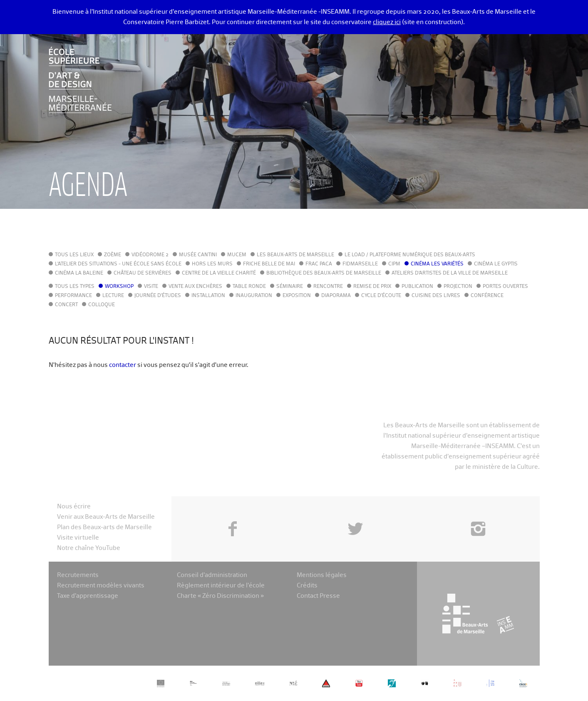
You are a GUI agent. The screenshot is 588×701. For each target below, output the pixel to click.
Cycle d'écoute (381, 296)
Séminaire (290, 287)
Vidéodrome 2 (150, 255)
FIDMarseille (360, 264)
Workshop (119, 287)
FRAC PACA (319, 264)
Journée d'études (158, 296)
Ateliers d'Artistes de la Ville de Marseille (450, 273)
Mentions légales (322, 575)
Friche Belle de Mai (269, 264)
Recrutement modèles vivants (101, 586)
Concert (66, 305)
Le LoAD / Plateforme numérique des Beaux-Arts (410, 255)
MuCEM (237, 255)
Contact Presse (318, 596)
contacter (123, 365)
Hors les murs (212, 264)
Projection (458, 287)
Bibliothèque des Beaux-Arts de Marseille (324, 273)
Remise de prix (372, 287)
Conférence (487, 296)
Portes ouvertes (505, 287)
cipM (394, 264)
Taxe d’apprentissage (88, 596)
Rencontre (328, 287)
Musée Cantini (198, 255)
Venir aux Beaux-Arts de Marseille (106, 517)
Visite (151, 287)
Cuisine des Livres (436, 296)
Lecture (113, 296)
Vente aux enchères (195, 287)
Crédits (307, 586)
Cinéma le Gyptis (496, 264)
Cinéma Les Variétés (437, 264)
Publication (417, 287)
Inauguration (254, 296)
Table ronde (249, 287)
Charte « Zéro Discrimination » (220, 596)
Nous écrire (74, 507)
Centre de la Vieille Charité (219, 273)
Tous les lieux (74, 255)
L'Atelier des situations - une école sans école (118, 264)
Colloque (102, 305)
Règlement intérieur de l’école (221, 586)
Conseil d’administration (212, 575)
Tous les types (75, 287)
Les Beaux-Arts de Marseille (295, 255)
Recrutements (78, 575)
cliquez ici (387, 22)
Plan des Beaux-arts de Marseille (104, 527)
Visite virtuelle (78, 538)
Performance (73, 296)
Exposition (297, 296)
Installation (208, 296)
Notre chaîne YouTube (89, 548)
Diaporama (336, 296)
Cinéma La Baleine (79, 273)
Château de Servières (143, 273)
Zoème (113, 255)
